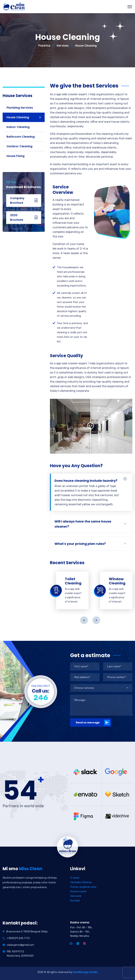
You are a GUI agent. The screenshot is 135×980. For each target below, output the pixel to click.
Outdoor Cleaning (19, 146)
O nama (75, 878)
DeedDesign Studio (85, 972)
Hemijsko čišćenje (81, 882)
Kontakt (75, 901)
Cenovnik (76, 896)
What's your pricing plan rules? (80, 544)
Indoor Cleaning (18, 127)
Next (96, 620)
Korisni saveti (78, 891)
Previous (84, 620)
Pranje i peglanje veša (83, 887)
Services (63, 46)
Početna (44, 46)
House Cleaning (18, 117)
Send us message (93, 723)
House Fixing (15, 156)
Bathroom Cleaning (21, 137)
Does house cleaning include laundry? (86, 481)
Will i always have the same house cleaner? (83, 524)
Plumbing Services (20, 108)
